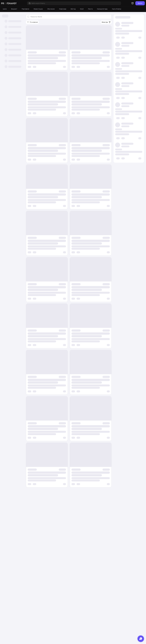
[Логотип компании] (9, 3)
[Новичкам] (63, 9)
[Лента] (90, 9)
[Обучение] (51, 9)
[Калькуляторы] (102, 9)
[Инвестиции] (38, 9)
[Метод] (73, 9)
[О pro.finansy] (117, 9)
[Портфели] (25, 9)
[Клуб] (82, 9)
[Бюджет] (14, 9)
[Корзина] (133, 3)
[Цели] (5, 9)
